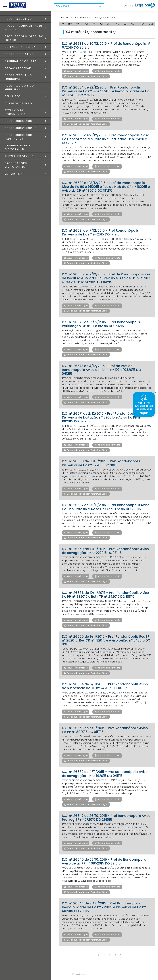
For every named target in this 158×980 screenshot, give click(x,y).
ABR (86, 25)
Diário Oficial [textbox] (63, 6)
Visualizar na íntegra (77, 72)
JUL (109, 25)
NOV (143, 25)
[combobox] (79, 6)
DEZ (151, 25)
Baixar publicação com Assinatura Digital (87, 77)
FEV (70, 25)
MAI (94, 25)
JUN (102, 25)
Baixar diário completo (109, 72)
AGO (117, 25)
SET (126, 25)
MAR (78, 25)
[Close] (155, 392)
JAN (63, 25)
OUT (134, 25)
